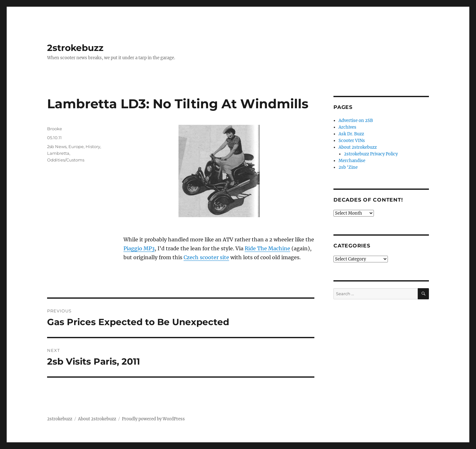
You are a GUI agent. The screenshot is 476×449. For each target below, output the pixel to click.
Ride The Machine (267, 248)
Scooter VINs (352, 141)
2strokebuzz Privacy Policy (371, 154)
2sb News (57, 146)
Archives (347, 127)
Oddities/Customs (66, 160)
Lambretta (58, 153)
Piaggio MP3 (139, 248)
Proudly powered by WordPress (153, 419)
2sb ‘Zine (348, 167)
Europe (76, 146)
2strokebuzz (75, 48)
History (93, 146)
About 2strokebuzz (358, 147)
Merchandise (352, 161)
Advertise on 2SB (356, 121)
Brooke (55, 129)
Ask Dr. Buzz (351, 134)
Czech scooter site (206, 257)
